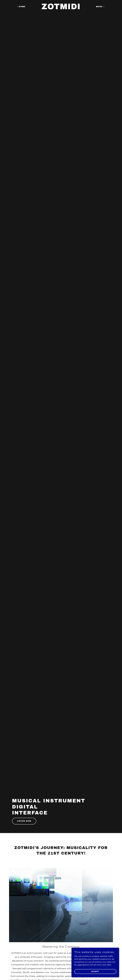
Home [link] (22, 7)
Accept (95, 971)
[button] (100, 7)
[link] (61, 9)
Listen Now (24, 821)
